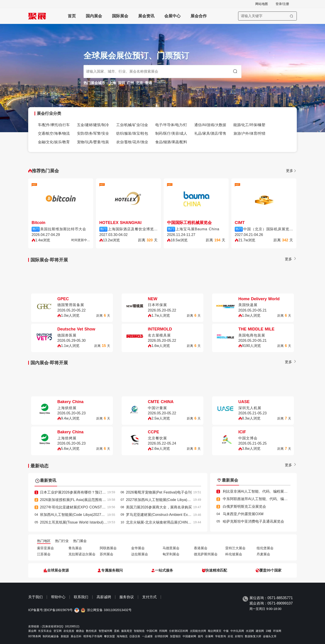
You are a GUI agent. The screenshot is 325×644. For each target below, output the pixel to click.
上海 (112, 83)
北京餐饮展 (157, 438)
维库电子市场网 (93, 636)
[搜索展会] (267, 16)
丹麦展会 (263, 554)
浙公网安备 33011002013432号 (109, 610)
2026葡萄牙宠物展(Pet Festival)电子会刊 (159, 492)
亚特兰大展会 (235, 548)
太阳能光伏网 (198, 631)
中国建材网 (189, 636)
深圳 (121, 83)
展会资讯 (146, 16)
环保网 (277, 631)
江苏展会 (44, 554)
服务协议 (127, 597)
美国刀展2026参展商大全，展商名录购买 (159, 507)
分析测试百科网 (179, 631)
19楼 (268, 631)
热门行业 (62, 541)
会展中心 (172, 16)
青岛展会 (75, 548)
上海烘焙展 (67, 408)
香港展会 (201, 548)
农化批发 (69, 631)
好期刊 (239, 636)
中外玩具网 (237, 631)
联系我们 (81, 597)
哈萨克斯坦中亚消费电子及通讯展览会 (253, 521)
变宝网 (58, 631)
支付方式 (149, 597)
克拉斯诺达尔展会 (82, 554)
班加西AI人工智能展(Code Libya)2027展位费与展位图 (83, 515)
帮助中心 (58, 597)
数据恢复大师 (253, 636)
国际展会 (120, 16)
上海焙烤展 (67, 438)
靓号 (201, 636)
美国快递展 (248, 305)
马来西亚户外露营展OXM (243, 514)
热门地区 (44, 541)
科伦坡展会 (234, 554)
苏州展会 (107, 554)
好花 (230, 636)
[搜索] (291, 16)
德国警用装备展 (71, 305)
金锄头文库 (270, 636)
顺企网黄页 (215, 631)
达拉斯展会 (140, 554)
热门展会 (80, 541)
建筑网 (260, 631)
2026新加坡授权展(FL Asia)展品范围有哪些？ (77, 500)
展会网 (32, 631)
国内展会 (94, 16)
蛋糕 (117, 631)
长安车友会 (45, 631)
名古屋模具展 (159, 335)
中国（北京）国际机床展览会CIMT (268, 229)
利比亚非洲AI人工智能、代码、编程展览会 (257, 491)
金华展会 (138, 548)
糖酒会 (80, 631)
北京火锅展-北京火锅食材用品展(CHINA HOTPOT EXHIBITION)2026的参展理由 (190, 522)
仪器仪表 (135, 636)
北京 (139, 83)
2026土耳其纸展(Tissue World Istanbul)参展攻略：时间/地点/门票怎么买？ (100, 522)
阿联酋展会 (108, 548)
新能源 (65, 636)
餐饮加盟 (109, 636)
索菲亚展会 (45, 548)
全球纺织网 (161, 636)
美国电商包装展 (252, 335)
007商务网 (35, 636)
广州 (130, 83)
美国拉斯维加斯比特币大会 (63, 229)
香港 (149, 83)
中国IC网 (152, 631)
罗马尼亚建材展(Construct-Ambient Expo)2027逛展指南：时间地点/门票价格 (187, 515)
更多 (291, 171)
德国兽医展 (67, 335)
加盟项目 (175, 636)
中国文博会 (248, 438)
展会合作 (199, 16)
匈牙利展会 (171, 554)
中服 (226, 631)
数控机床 (91, 631)
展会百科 (76, 636)
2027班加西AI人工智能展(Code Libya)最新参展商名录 (169, 500)
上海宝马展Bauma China (197, 229)
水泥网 (250, 631)
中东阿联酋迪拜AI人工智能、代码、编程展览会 (261, 499)
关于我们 (35, 597)
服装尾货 (127, 631)
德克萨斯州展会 (206, 554)
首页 (72, 16)
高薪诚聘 (104, 597)
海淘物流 (122, 636)
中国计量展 (157, 408)
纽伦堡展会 (265, 548)
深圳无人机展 (250, 408)
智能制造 (139, 631)
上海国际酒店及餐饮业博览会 (133, 229)
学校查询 (221, 636)
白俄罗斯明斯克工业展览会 (244, 507)
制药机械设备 (51, 636)
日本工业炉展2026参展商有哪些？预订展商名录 (78, 492)
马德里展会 (171, 548)
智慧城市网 (105, 631)
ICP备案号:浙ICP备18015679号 (50, 610)
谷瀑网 (209, 636)
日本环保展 (157, 305)
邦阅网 (163, 631)
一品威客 (147, 636)
